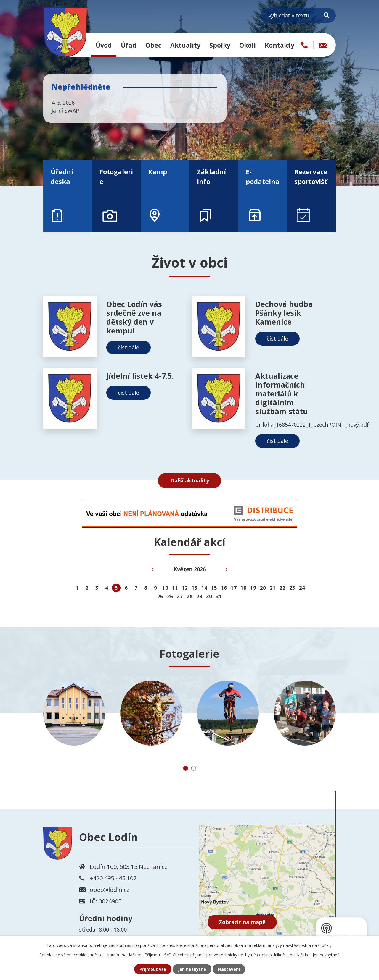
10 (165, 588)
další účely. (322, 945)
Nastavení (229, 969)
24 (302, 588)
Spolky (220, 45)
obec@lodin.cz (110, 890)
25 (160, 596)
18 (243, 588)
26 (170, 596)
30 (209, 596)
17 (234, 588)
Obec (153, 45)
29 (199, 596)
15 (214, 588)
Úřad (129, 45)
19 (253, 588)
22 (282, 588)
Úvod (104, 45)
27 (180, 596)
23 (292, 588)
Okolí (248, 45)
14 (204, 588)
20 (263, 588)
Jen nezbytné (192, 969)
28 (189, 596)
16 (224, 588)
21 (273, 588)
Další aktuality (190, 480)
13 (195, 588)
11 (175, 588)
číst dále (129, 347)
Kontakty (280, 45)
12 (185, 588)
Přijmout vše (153, 969)
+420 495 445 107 (113, 878)
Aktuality (185, 45)
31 (219, 596)
